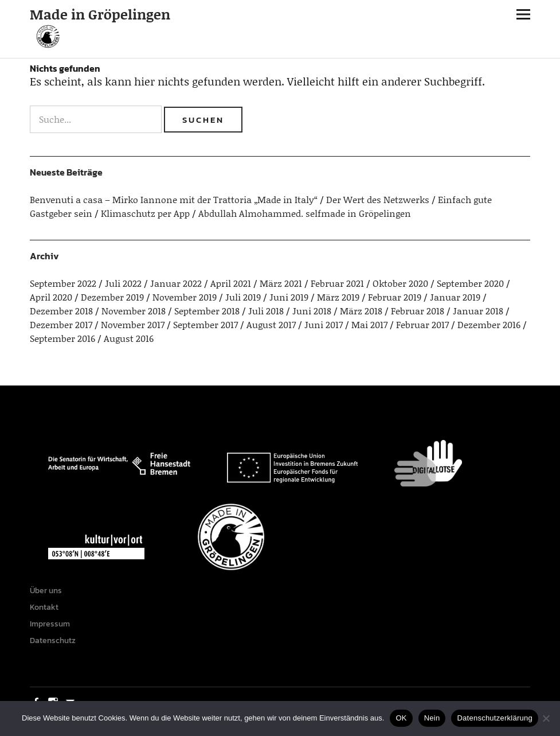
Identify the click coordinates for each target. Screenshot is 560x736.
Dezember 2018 (61, 311)
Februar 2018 (418, 311)
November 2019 (185, 297)
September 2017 (205, 324)
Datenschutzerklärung (494, 718)
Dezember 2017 (61, 324)
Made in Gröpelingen (100, 14)
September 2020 (470, 283)
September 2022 (63, 283)
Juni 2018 (312, 311)
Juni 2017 (324, 324)
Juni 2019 (289, 297)
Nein (432, 718)
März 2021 (281, 283)
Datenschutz (53, 640)
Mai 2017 (369, 324)
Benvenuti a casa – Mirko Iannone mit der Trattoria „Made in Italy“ (174, 199)
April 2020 (51, 297)
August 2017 (271, 324)
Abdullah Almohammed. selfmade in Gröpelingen (305, 213)
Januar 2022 (176, 283)
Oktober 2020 (400, 283)
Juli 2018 (266, 311)
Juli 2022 (123, 283)
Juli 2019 (243, 297)
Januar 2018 (478, 311)
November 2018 (134, 311)
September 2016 (62, 338)
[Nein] (546, 718)
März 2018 (361, 311)
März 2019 (338, 297)
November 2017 (133, 324)
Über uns (46, 591)
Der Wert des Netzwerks (378, 199)
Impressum (50, 624)
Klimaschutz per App (145, 213)
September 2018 (207, 311)
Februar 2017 (422, 324)
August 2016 (129, 338)
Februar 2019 (395, 297)
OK (401, 718)
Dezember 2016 (489, 324)
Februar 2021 (337, 283)
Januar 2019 (455, 297)
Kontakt (44, 607)
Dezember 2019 (112, 297)
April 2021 (231, 283)
